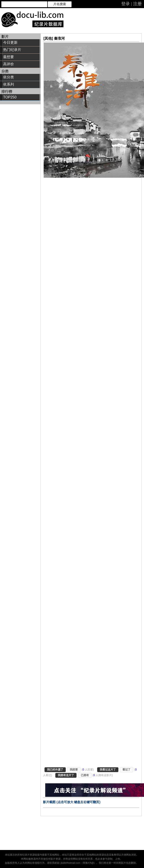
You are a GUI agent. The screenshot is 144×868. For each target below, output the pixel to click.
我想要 (74, 770)
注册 (137, 4)
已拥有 (85, 775)
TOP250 (10, 97)
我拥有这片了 (66, 775)
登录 (126, 4)
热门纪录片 (12, 50)
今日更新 (10, 42)
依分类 (9, 77)
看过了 (126, 770)
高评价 (9, 64)
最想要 (9, 57)
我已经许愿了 (55, 770)
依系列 (9, 84)
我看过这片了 (108, 770)
